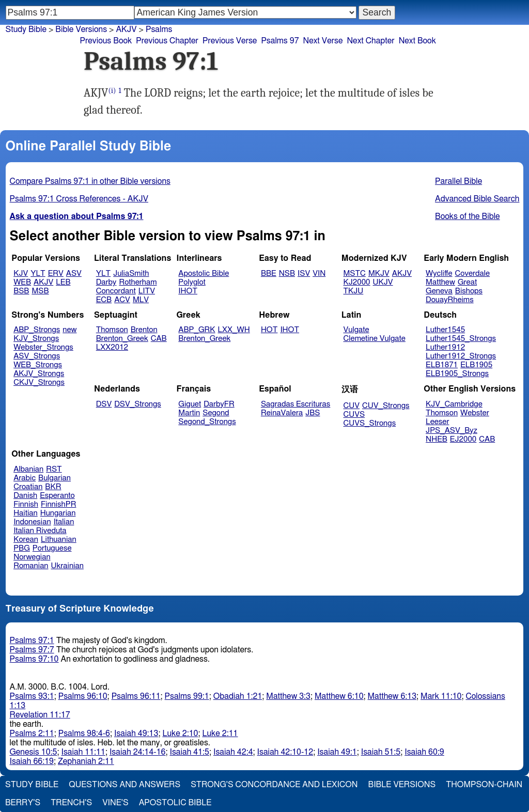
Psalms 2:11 (32, 733)
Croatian (28, 487)
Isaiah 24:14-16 (138, 752)
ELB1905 (476, 365)
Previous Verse (230, 41)
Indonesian (32, 522)
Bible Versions (81, 29)
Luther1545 (445, 330)
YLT (38, 274)
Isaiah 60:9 (424, 752)
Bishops (469, 291)
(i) (112, 91)
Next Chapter (370, 41)
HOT (269, 330)
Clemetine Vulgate (375, 339)
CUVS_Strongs (370, 423)
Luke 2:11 (220, 733)
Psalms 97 (280, 41)
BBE (269, 274)
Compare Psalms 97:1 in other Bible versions (90, 181)
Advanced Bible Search (477, 199)
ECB (104, 300)
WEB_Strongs (38, 365)
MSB (40, 291)
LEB (63, 282)
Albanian (28, 469)
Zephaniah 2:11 (86, 761)
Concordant (116, 291)
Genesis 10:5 (34, 752)
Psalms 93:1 (32, 696)
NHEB (437, 439)
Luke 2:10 (180, 733)
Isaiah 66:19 (32, 761)
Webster (475, 413)
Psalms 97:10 (34, 659)
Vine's (115, 803)
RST (54, 469)
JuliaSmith (131, 274)
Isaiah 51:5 (381, 752)
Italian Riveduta (40, 531)
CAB (159, 339)
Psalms (159, 29)
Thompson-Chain (484, 785)
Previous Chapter (167, 41)
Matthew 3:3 (288, 696)
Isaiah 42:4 (233, 752)
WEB (22, 282)
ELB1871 (442, 365)
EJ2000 (463, 439)
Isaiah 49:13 (136, 733)
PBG (22, 548)
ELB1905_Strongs (457, 374)
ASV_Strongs (37, 356)
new (69, 330)
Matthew (440, 282)
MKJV (379, 274)
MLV (141, 300)
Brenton (144, 330)
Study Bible (26, 29)
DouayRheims (450, 300)
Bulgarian (55, 478)
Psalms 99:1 (187, 696)
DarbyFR (219, 404)
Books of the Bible (468, 216)
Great (467, 282)
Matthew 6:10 (339, 696)
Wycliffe (439, 274)
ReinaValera (282, 413)
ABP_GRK (197, 330)
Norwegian (32, 557)
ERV (56, 274)
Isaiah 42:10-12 (285, 752)
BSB (21, 291)
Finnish (26, 504)
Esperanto (57, 496)
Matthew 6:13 (392, 696)
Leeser (437, 422)
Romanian (31, 566)
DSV (104, 404)
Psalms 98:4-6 (84, 733)
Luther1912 (445, 347)
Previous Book (106, 41)
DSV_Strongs (138, 404)
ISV (304, 274)
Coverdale (473, 274)
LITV (147, 291)
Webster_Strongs (43, 347)
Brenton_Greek (122, 339)
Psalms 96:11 (136, 696)
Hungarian (58, 513)
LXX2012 (112, 347)
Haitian (26, 513)
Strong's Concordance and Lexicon (274, 785)
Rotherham (138, 282)
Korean (26, 540)
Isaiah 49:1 (337, 752)
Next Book (417, 41)
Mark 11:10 (441, 696)
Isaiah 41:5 (189, 752)
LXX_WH (234, 330)
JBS (313, 413)
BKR (53, 487)
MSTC (355, 274)
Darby (106, 282)
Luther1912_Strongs (461, 356)
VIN (319, 274)
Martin (189, 413)
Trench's (71, 803)
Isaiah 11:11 (83, 752)
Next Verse (323, 41)
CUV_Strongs (386, 406)
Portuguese (52, 548)
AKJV (43, 282)
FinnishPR (59, 504)
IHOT (188, 291)
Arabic (25, 478)
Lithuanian (59, 540)
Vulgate (356, 330)
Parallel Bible (458, 181)
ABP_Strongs (37, 330)
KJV (21, 274)
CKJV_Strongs (39, 382)
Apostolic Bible (175, 803)
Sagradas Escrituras (295, 404)
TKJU (354, 291)
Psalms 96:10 (83, 696)
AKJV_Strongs (39, 374)
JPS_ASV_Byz (452, 431)
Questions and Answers (125, 785)
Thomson (112, 330)
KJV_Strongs (36, 339)
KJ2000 (357, 282)
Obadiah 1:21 (238, 696)
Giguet (190, 404)
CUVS (354, 415)
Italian (64, 522)
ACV (122, 300)
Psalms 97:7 (32, 650)
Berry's (23, 803)
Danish (25, 496)
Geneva (439, 291)
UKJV (383, 282)
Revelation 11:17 (40, 715)
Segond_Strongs (207, 422)
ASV (74, 274)
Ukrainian (67, 566)
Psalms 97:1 (32, 641)
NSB (287, 274)
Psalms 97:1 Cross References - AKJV (79, 199)
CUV (352, 406)
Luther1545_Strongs (461, 339)
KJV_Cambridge (454, 404)
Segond (216, 413)
